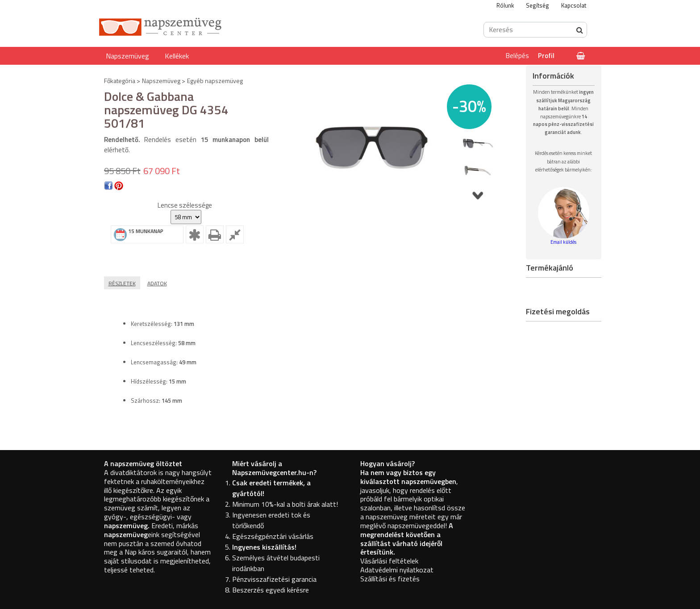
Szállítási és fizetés (390, 579)
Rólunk (505, 5)
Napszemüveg (127, 56)
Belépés (517, 56)
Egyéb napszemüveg (215, 81)
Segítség (537, 5)
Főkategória (120, 81)
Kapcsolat (574, 5)
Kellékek (177, 56)
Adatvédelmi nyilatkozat (397, 570)
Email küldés (563, 242)
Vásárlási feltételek (389, 561)
